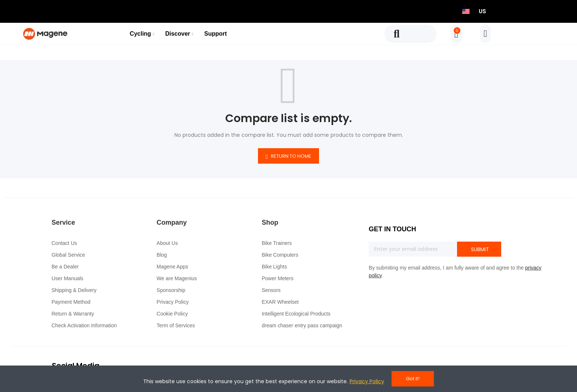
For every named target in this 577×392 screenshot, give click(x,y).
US (482, 11)
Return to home (288, 156)
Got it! (413, 379)
